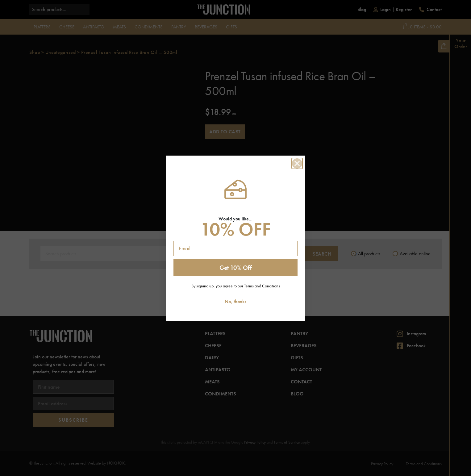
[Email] (235, 248)
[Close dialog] (297, 163)
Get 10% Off (236, 268)
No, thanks (235, 301)
